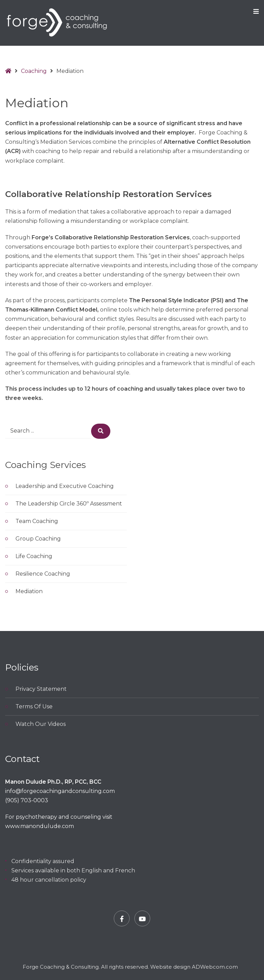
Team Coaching (37, 521)
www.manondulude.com (40, 826)
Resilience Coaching (43, 574)
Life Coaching (34, 556)
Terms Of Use (34, 706)
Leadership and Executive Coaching (65, 486)
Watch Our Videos (41, 724)
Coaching (34, 71)
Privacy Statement (41, 689)
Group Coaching (38, 539)
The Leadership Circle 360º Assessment (69, 504)
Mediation (29, 591)
